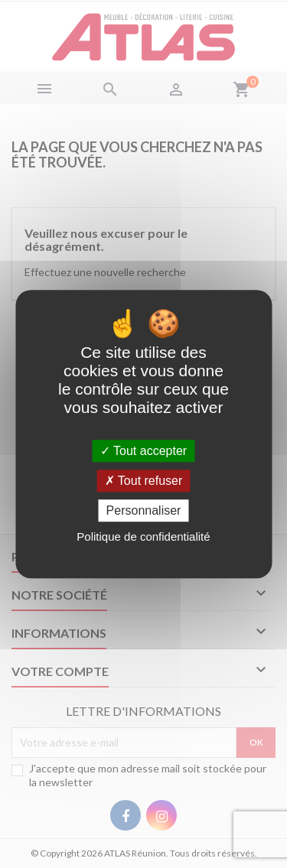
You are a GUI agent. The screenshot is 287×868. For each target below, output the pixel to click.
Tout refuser (144, 481)
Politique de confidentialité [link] (143, 536)
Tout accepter (143, 451)
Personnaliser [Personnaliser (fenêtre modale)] (144, 510)
